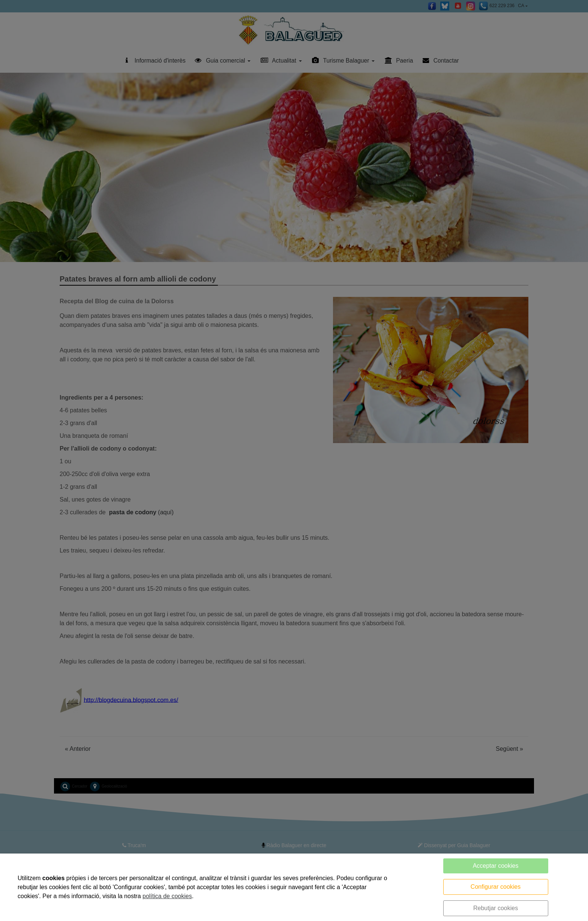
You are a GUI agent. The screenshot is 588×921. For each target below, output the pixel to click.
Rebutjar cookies (496, 908)
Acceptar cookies (496, 866)
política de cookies (167, 896)
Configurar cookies (496, 887)
